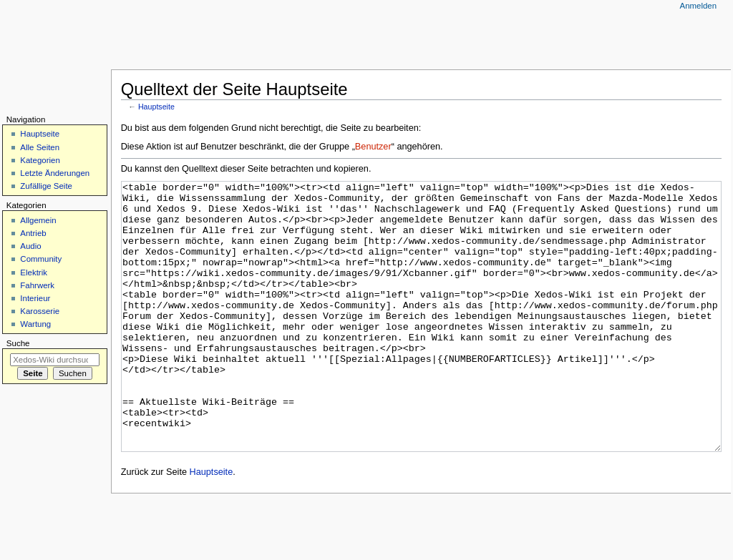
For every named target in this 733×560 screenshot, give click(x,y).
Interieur (35, 298)
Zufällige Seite (46, 186)
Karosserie (40, 311)
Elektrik (34, 272)
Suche (18, 343)
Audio (30, 246)
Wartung (35, 324)
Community (41, 259)
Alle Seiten (40, 147)
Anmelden (699, 6)
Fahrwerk (37, 285)
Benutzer (373, 147)
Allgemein (38, 220)
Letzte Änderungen (55, 173)
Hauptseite (156, 107)
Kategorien (40, 160)
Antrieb (33, 233)
